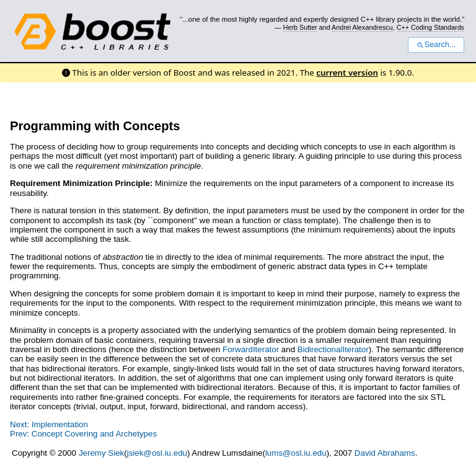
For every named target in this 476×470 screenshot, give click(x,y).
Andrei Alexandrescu (362, 27)
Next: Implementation (49, 424)
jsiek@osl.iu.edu (157, 453)
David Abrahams (385, 453)
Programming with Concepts (95, 126)
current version (347, 73)
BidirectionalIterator (333, 349)
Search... (436, 45)
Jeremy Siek (101, 453)
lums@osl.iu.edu (296, 453)
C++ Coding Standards (430, 27)
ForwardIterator (251, 349)
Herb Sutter (300, 27)
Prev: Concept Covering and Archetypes (83, 434)
